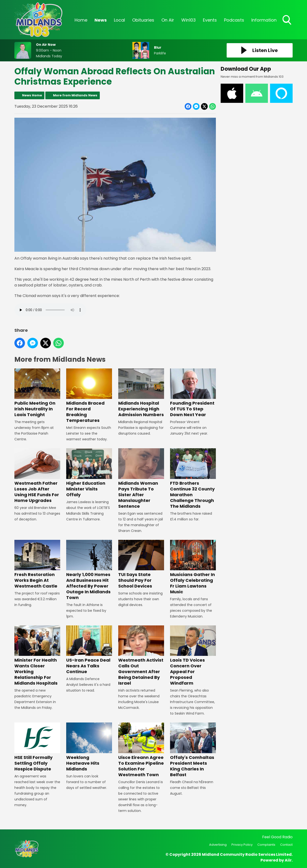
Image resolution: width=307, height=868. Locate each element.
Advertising (218, 845)
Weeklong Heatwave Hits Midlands (89, 747)
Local (119, 20)
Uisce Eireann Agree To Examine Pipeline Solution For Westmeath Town (141, 750)
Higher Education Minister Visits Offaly (89, 473)
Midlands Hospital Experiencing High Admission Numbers (141, 393)
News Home (32, 95)
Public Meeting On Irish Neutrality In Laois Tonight (37, 393)
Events (210, 20)
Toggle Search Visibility (287, 20)
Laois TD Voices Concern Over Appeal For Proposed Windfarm (193, 656)
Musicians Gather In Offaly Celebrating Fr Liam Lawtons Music (193, 567)
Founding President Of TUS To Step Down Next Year (193, 393)
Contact (286, 845)
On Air (168, 20)
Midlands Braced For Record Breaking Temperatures (89, 396)
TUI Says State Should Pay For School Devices (141, 564)
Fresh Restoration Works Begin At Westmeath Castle (37, 564)
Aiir (288, 860)
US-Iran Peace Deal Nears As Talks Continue (89, 650)
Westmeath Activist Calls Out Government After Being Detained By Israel (141, 656)
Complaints (266, 845)
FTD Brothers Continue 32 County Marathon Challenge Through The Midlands (193, 479)
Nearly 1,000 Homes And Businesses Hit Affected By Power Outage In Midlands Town (89, 570)
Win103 (189, 20)
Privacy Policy (242, 845)
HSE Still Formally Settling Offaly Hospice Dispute (37, 747)
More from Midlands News (75, 95)
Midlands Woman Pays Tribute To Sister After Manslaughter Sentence (141, 479)
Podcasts (234, 20)
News (101, 20)
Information (264, 20)
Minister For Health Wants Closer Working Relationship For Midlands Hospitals (37, 656)
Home (81, 20)
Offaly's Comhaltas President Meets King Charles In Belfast (193, 750)
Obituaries (143, 20)
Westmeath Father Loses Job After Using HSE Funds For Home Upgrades (37, 476)
